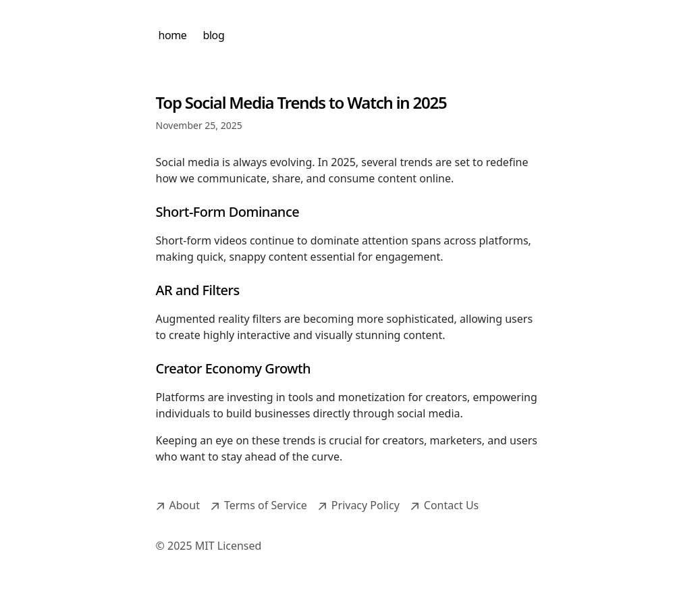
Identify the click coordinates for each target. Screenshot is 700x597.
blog (213, 35)
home (173, 35)
